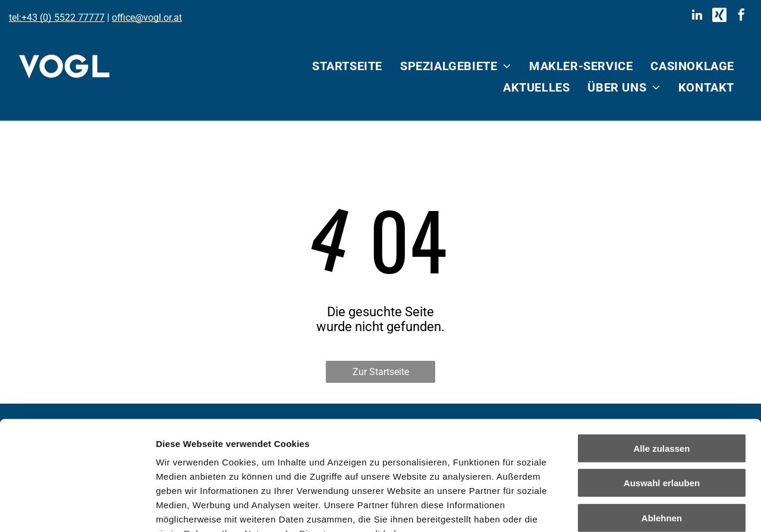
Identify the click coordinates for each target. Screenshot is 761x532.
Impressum (292, 462)
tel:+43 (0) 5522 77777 (57, 18)
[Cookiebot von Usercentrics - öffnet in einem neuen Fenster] (77, 509)
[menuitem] (347, 66)
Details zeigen (632, 509)
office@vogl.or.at (147, 18)
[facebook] (741, 16)
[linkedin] (697, 16)
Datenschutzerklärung (206, 462)
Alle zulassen (661, 349)
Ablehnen (662, 418)
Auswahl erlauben (662, 383)
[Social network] (719, 16)
